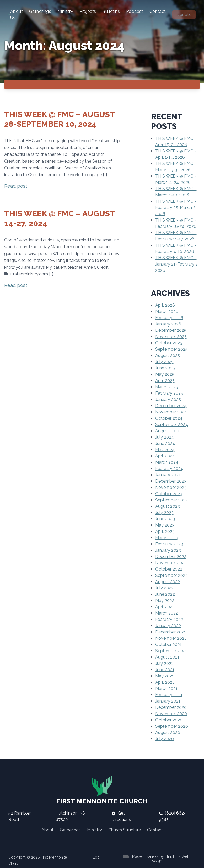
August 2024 (168, 431)
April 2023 (165, 531)
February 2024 (169, 469)
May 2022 (165, 601)
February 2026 (169, 318)
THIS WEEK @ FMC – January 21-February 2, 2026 (177, 264)
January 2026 (168, 324)
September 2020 (172, 726)
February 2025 (169, 393)
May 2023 (165, 525)
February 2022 (169, 619)
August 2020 (168, 732)
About (47, 830)
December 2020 (171, 707)
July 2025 (164, 362)
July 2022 (164, 588)
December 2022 (171, 557)
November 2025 (171, 337)
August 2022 (168, 582)
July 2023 (164, 513)
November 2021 (171, 638)
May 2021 (165, 676)
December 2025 (171, 330)
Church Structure (125, 830)
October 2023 (169, 494)
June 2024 (165, 443)
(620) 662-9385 (172, 816)
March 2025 (167, 387)
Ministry (65, 11)
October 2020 (169, 720)
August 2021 (167, 657)
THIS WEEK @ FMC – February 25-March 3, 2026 (176, 208)
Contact (158, 11)
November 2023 (171, 487)
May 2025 (165, 374)
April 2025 (165, 381)
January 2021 (168, 701)
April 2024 (165, 456)
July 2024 (165, 437)
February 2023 (169, 544)
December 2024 (171, 406)
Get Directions (121, 816)
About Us (17, 15)
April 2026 (165, 305)
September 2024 (172, 425)
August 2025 (168, 355)
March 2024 (167, 462)
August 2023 (168, 506)
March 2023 (167, 538)
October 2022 (169, 569)
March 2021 (166, 689)
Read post (16, 186)
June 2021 (165, 670)
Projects (88, 11)
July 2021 (164, 663)
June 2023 (165, 519)
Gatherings (40, 11)
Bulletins (111, 11)
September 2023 (171, 500)
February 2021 (169, 695)
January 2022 (168, 626)
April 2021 (165, 682)
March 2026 (167, 311)
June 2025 (165, 368)
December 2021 (171, 632)
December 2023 (171, 481)
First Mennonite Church (102, 790)
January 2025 (168, 399)
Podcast (135, 11)
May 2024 (165, 450)
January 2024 (168, 475)
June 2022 (165, 594)
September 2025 (171, 349)
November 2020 (171, 714)
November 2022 (171, 563)
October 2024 (169, 418)
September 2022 (171, 575)
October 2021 (168, 645)
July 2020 (165, 739)
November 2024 (171, 412)
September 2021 (171, 651)
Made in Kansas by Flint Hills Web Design (161, 859)
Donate (184, 15)
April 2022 (165, 607)
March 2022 (167, 613)
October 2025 (169, 343)
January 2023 (168, 550)
